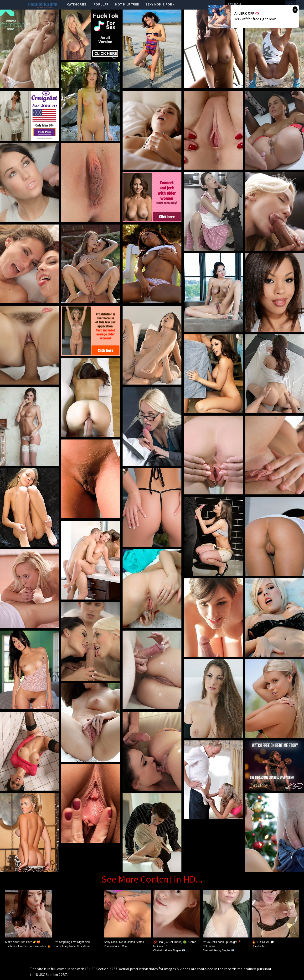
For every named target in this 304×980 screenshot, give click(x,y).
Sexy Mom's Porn (160, 4)
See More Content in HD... (152, 879)
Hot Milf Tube (127, 4)
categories (77, 4)
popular (101, 4)
